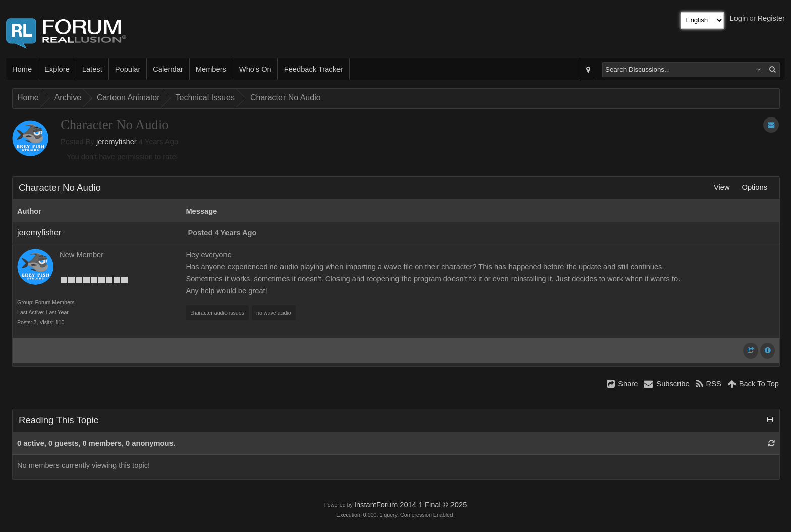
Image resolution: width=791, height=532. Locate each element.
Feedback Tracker (314, 69)
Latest (92, 69)
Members (211, 69)
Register (771, 18)
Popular (128, 69)
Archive (68, 98)
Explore (57, 69)
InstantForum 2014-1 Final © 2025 (410, 505)
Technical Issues (205, 98)
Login (739, 18)
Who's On (255, 69)
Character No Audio (286, 98)
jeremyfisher (117, 142)
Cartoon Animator (128, 98)
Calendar (168, 69)
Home (22, 69)
